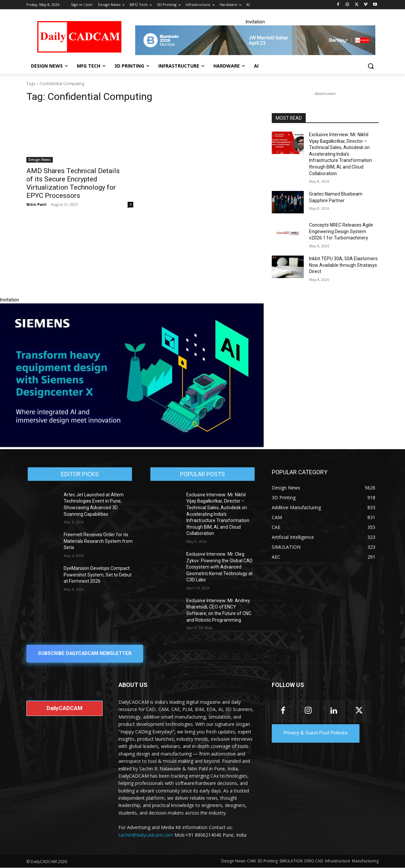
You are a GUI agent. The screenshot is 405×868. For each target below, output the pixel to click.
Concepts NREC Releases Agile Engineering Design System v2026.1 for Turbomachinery (341, 231)
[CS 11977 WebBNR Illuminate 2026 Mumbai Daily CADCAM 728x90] (255, 40)
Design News (40, 160)
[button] (371, 66)
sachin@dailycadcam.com (146, 835)
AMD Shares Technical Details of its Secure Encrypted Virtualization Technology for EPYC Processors (73, 183)
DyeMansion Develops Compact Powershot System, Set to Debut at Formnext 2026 (98, 575)
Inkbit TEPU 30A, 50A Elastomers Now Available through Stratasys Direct (343, 265)
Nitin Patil (36, 204)
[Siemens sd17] (132, 446)
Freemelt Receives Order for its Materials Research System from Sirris (98, 541)
